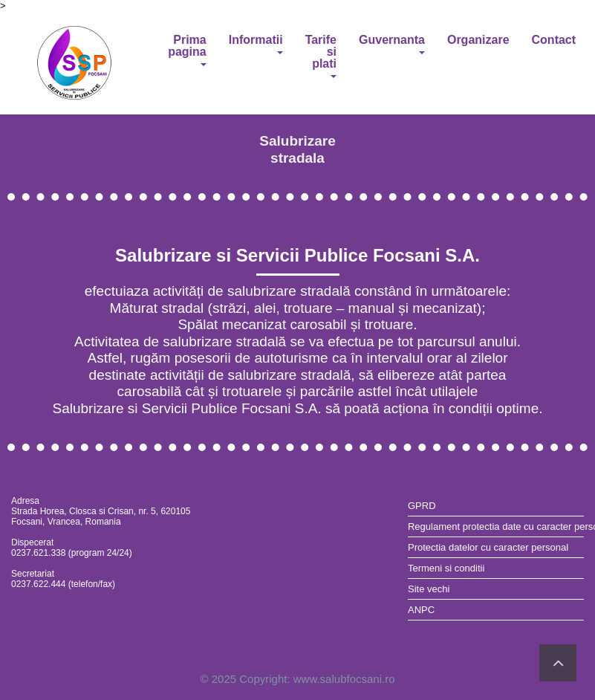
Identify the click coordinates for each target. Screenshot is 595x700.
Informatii (256, 44)
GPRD (422, 506)
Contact (554, 40)
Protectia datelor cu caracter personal (488, 547)
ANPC (421, 610)
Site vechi (429, 589)
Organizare (478, 40)
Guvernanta (392, 44)
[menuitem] (496, 506)
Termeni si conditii (446, 568)
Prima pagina (187, 50)
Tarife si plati (321, 56)
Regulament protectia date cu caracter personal (496, 526)
